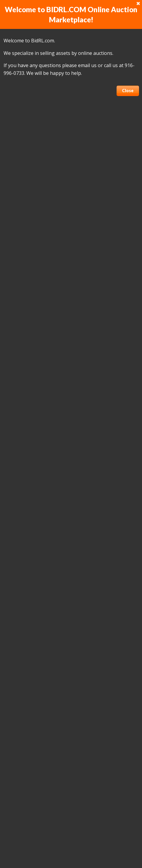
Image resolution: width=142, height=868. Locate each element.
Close (128, 91)
